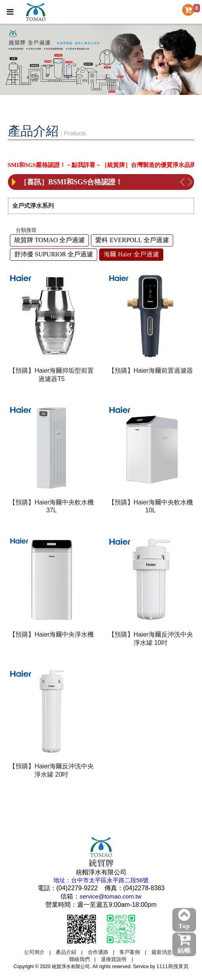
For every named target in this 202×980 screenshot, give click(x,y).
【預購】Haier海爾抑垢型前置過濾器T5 (51, 375)
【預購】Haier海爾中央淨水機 (51, 634)
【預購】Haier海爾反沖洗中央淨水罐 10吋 (151, 639)
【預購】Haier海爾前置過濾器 (151, 371)
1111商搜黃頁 (173, 966)
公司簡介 (34, 952)
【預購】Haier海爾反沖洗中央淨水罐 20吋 (51, 770)
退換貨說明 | (117, 959)
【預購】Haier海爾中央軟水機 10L (151, 506)
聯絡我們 (79, 959)
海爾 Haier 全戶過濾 (131, 254)
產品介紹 (66, 952)
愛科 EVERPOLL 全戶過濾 (132, 240)
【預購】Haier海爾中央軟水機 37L (51, 506)
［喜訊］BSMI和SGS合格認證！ (71, 182)
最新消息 (162, 952)
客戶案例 (130, 952)
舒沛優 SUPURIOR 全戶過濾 (54, 254)
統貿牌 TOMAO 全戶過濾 (49, 240)
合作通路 (98, 952)
